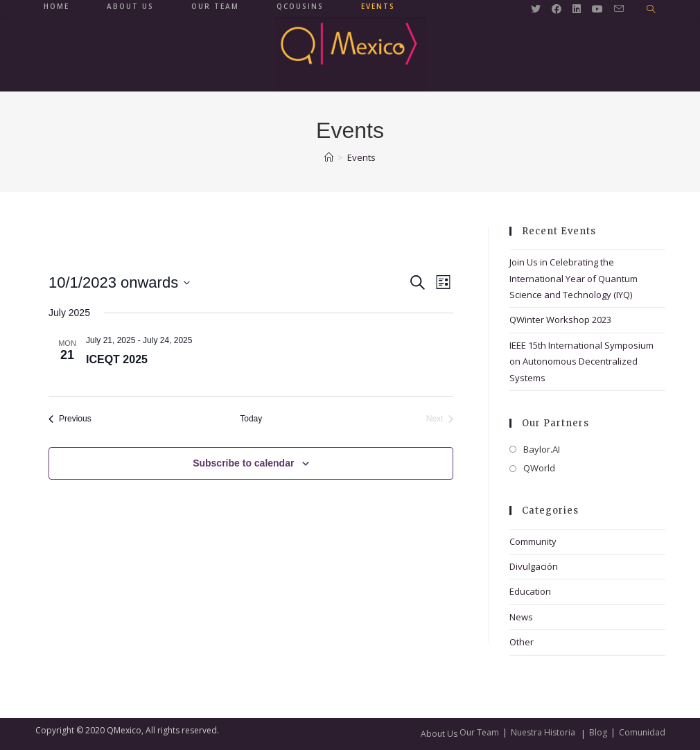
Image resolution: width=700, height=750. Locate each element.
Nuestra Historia (543, 732)
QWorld (539, 468)
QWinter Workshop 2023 (560, 320)
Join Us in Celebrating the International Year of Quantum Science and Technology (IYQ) (574, 278)
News (521, 617)
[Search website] (651, 10)
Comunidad (642, 732)
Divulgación (534, 566)
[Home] (329, 157)
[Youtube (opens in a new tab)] (597, 9)
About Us (439, 734)
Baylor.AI (542, 449)
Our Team (479, 732)
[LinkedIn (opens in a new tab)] (577, 9)
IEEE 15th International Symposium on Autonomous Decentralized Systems (581, 361)
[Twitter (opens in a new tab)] (536, 9)
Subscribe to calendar (243, 463)
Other (522, 642)
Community (533, 541)
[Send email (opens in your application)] (619, 9)
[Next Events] (440, 419)
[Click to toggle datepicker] (119, 282)
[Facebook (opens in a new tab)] (557, 9)
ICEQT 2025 (117, 359)
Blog (598, 732)
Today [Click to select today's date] (251, 419)
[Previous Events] (70, 419)
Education (530, 591)
